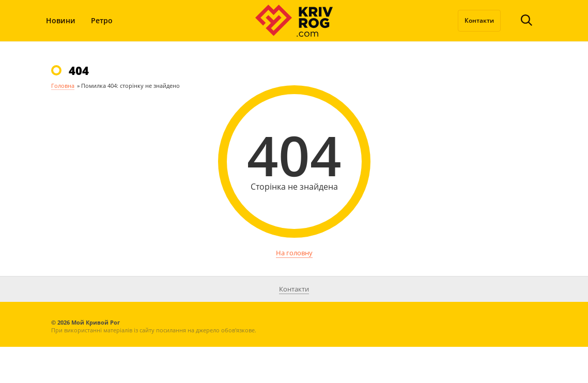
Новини (61, 20)
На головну (294, 253)
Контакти (479, 20)
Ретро (102, 20)
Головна (63, 86)
